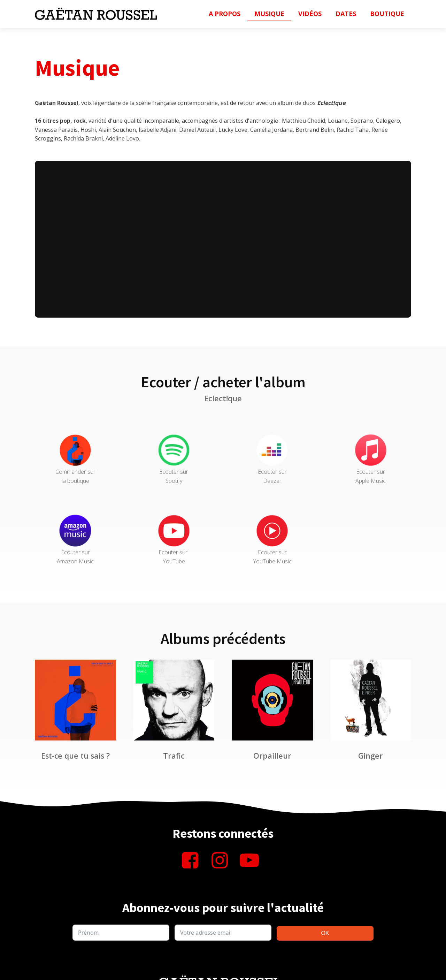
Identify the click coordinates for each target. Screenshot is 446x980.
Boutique (387, 14)
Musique (269, 14)
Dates (346, 14)
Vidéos (310, 14)
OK (325, 933)
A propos (225, 14)
